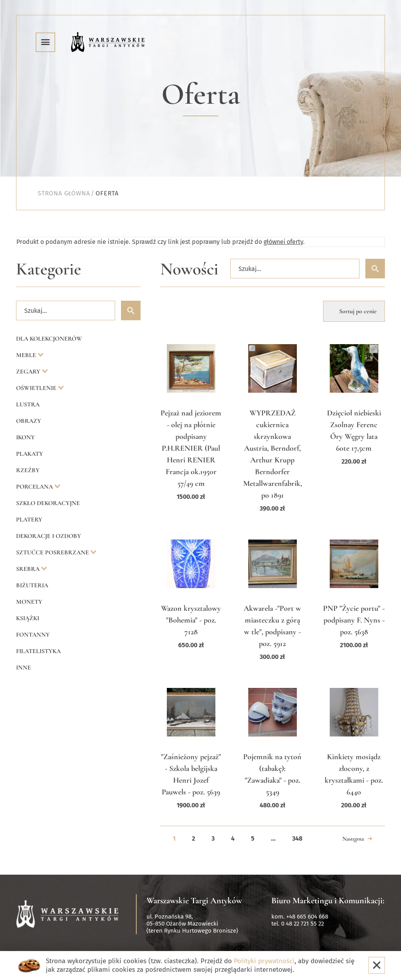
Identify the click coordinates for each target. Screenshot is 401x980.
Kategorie (49, 269)
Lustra (28, 404)
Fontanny (33, 635)
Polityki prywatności (264, 961)
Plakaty (30, 454)
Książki (28, 618)
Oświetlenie (37, 388)
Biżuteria (32, 585)
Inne (23, 668)
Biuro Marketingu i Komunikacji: (328, 901)
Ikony (25, 437)
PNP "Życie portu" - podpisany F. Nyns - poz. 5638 (354, 620)
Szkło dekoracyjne (48, 503)
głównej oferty (283, 242)
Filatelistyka (38, 651)
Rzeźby (28, 470)
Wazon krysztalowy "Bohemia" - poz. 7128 (191, 620)
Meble (27, 355)
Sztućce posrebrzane (53, 552)
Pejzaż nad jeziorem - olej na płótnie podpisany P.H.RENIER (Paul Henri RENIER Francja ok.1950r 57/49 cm (191, 448)
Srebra (29, 569)
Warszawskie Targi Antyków (194, 901)
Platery (29, 520)
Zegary (29, 372)
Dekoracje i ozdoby (49, 536)
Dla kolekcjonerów (49, 339)
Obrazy (29, 421)
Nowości (189, 269)
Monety (29, 602)
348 (297, 838)
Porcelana (35, 487)
